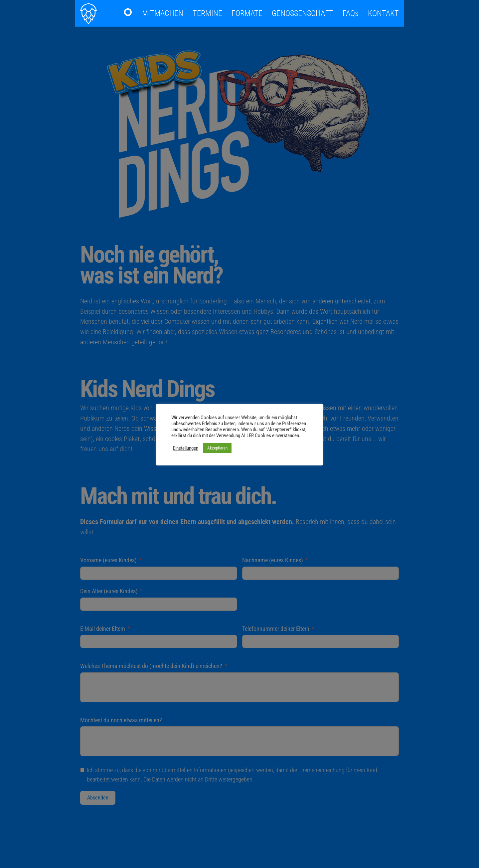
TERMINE (207, 13)
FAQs (351, 13)
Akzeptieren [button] (217, 448)
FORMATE (247, 13)
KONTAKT (383, 13)
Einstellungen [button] (186, 448)
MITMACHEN (163, 13)
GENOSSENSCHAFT (303, 13)
